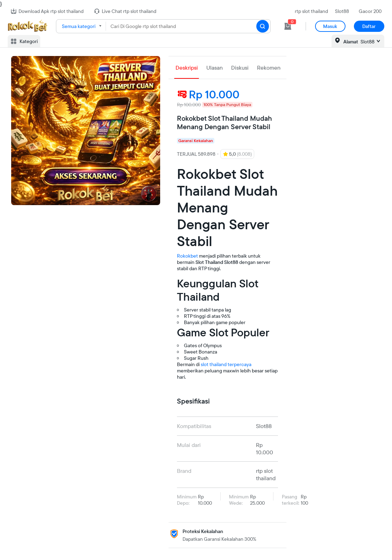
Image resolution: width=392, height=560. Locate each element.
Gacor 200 (370, 11)
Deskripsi (187, 68)
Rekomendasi (274, 68)
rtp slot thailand (311, 11)
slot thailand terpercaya (226, 364)
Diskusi (240, 68)
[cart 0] (288, 26)
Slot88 (342, 11)
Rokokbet (187, 256)
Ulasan (215, 68)
